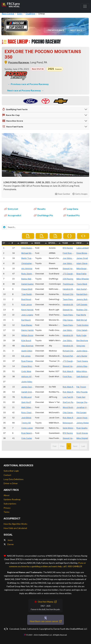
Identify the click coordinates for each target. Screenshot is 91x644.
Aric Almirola (27, 269)
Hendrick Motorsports (72, 289)
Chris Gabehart (83, 330)
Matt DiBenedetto (29, 407)
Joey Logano (27, 315)
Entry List (11, 209)
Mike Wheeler (83, 279)
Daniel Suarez (27, 284)
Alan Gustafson (83, 289)
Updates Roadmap (12, 499)
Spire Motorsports (71, 428)
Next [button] (75, 446)
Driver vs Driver (11, 483)
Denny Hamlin (27, 330)
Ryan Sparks (82, 428)
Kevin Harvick (27, 310)
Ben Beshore (82, 341)
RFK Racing (68, 248)
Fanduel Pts (71, 215)
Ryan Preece (27, 361)
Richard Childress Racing (74, 294)
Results (40, 209)
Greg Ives (81, 346)
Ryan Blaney (27, 325)
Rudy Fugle (81, 335)
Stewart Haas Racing (72, 269)
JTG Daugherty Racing (73, 274)
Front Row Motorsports (73, 253)
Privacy (7, 508)
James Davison (28, 387)
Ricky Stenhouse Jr (30, 274)
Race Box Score (13, 121)
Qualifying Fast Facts (15, 109)
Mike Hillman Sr (83, 371)
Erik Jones (26, 356)
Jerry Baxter (82, 356)
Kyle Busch (26, 341)
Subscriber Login (11, 471)
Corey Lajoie (27, 428)
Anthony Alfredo (29, 377)
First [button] (55, 446)
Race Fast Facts (13, 127)
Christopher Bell (28, 263)
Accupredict (13, 215)
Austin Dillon (27, 351)
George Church (83, 402)
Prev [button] (62, 446)
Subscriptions (10, 504)
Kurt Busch (26, 320)
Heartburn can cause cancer (46, 621)
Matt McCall (82, 320)
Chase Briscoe (28, 366)
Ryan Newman (28, 433)
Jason (8, 540)
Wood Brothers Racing (73, 407)
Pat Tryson (81, 387)
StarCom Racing (70, 402)
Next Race (77, 30)
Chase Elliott (27, 289)
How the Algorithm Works (15, 524)
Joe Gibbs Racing (71, 258)
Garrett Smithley (28, 392)
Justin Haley (27, 382)
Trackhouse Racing (71, 284)
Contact (7, 475)
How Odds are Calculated (15, 528)
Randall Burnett (83, 294)
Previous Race (56, 30)
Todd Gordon (82, 325)
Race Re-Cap (11, 115)
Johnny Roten (83, 423)
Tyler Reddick (28, 294)
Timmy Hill (26, 423)
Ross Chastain (28, 413)
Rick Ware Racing (70, 371)
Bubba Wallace (28, 279)
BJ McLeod (26, 397)
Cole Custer (27, 438)
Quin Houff (26, 402)
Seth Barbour (82, 377)
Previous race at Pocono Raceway (30, 84)
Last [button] (83, 446)
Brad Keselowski (29, 299)
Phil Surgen (81, 413)
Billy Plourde (82, 392)
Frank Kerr (81, 397)
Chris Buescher (28, 248)
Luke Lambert (83, 248)
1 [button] (69, 446)
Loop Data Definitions (14, 479)
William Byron (27, 335)
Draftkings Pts (43, 215)
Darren (9, 544)
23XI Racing (68, 279)
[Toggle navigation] (85, 6)
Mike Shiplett (82, 438)
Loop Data (71, 209)
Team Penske (69, 299)
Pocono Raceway (19, 62)
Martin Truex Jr (28, 258)
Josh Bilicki (26, 418)
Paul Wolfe (81, 315)
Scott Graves (82, 433)
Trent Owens (82, 361)
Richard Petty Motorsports (74, 356)
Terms (7, 512)
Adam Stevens (83, 263)
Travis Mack (82, 284)
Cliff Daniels (82, 305)
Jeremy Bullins (83, 299)
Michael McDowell (30, 253)
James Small (82, 258)
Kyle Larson (27, 305)
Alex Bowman (27, 346)
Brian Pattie (81, 274)
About (7, 495)
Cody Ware (26, 371)
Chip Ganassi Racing (72, 320)
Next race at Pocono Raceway (24, 90)
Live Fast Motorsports (72, 397)
